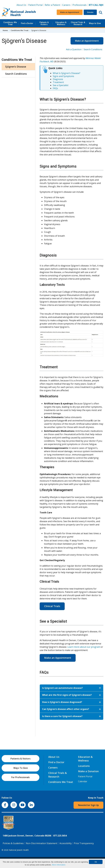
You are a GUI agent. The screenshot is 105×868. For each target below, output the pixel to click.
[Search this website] (101, 12)
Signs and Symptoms (63, 76)
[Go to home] (19, 12)
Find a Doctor (27, 23)
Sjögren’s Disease (16, 67)
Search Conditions (93, 49)
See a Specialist (61, 85)
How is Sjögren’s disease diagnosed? (72, 702)
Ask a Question (74, 49)
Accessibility (66, 843)
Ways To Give (21, 768)
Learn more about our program (84, 647)
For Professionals (21, 777)
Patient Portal (35, 5)
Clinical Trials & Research (78, 23)
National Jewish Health (19, 850)
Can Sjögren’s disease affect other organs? (72, 709)
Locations (84, 766)
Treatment (58, 82)
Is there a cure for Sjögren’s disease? (72, 716)
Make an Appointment (70, 12)
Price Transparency (84, 843)
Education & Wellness (61, 23)
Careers (67, 5)
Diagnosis (58, 79)
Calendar (83, 781)
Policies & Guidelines (13, 843)
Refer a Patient (52, 5)
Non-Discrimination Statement (42, 843)
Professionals (80, 5)
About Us (21, 5)
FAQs (55, 88)
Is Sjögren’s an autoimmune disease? (72, 688)
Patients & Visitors (44, 23)
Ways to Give (95, 23)
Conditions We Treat (10, 23)
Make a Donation (88, 771)
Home (5, 30)
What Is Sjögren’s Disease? (67, 73)
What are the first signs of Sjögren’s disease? (72, 695)
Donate (90, 12)
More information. (59, 865)
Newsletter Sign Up (88, 805)
